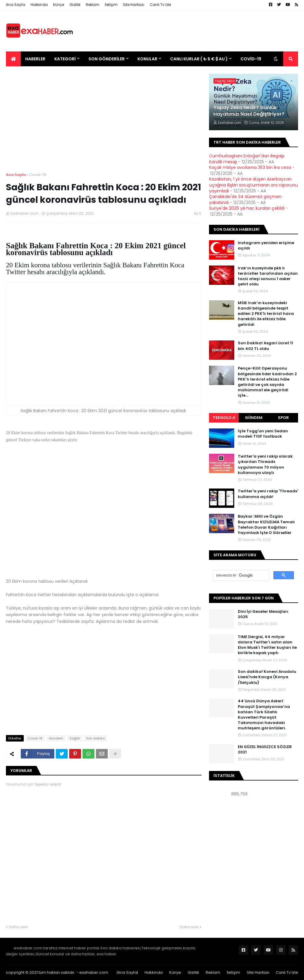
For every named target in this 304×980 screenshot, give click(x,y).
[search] (241, 575)
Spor (283, 418)
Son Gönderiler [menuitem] (107, 59)
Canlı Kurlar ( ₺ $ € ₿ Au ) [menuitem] (199, 59)
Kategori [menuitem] (65, 59)
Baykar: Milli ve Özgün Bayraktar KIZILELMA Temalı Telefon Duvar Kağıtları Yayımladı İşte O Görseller (266, 525)
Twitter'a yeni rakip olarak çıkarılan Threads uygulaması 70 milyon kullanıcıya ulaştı (265, 465)
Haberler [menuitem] (35, 59)
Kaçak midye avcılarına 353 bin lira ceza (250, 167)
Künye (59, 5)
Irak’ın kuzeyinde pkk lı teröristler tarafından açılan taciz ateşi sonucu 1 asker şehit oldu (268, 276)
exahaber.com (94, 972)
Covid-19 (38, 175)
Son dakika (95, 738)
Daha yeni (19, 927)
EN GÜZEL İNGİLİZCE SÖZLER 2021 (265, 750)
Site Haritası (134, 5)
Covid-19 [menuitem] (251, 59)
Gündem (56, 738)
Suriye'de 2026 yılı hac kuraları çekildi (247, 208)
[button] (276, 59)
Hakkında (39, 5)
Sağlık (75, 738)
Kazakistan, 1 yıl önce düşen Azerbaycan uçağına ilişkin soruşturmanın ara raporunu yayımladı (253, 185)
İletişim (111, 5)
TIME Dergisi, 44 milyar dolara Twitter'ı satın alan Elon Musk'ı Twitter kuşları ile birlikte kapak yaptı (267, 645)
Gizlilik (75, 5)
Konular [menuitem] (147, 59)
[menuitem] (13, 59)
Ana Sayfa (16, 5)
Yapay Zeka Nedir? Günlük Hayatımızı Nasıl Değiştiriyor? (249, 111)
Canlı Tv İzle (160, 5)
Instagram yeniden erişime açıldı (266, 246)
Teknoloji (224, 418)
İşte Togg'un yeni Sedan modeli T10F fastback (263, 434)
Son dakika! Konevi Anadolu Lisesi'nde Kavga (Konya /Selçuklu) (267, 677)
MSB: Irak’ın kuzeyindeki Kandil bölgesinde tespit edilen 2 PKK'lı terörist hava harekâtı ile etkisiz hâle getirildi (266, 314)
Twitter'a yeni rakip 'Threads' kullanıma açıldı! (268, 494)
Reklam (93, 5)
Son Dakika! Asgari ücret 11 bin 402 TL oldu (265, 346)
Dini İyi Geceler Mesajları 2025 (263, 614)
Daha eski (189, 927)
